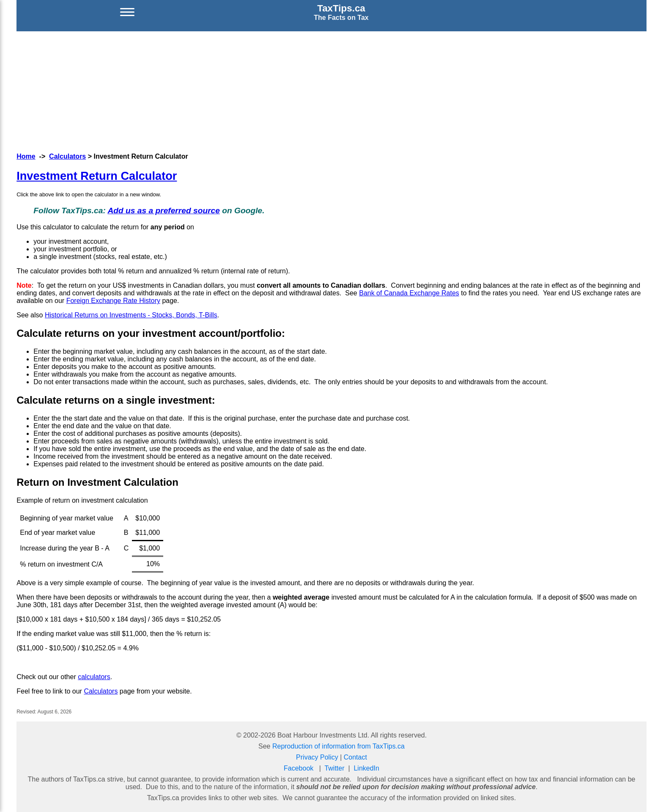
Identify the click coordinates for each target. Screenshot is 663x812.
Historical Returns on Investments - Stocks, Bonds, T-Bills (131, 315)
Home (26, 156)
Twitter (334, 768)
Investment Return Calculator (97, 176)
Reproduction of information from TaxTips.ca (338, 746)
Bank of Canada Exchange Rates (409, 293)
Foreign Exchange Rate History (113, 301)
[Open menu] (127, 12)
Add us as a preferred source (164, 211)
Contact (355, 757)
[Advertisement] (331, 91)
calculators (94, 677)
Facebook (299, 768)
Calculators (67, 156)
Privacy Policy (317, 757)
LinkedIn (366, 768)
